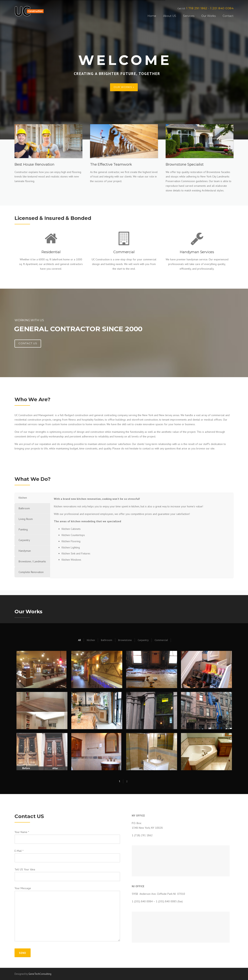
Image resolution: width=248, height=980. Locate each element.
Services (189, 16)
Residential (51, 252)
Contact (228, 16)
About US (170, 16)
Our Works (208, 16)
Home (152, 16)
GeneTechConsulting (40, 974)
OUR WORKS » (124, 87)
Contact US (28, 343)
